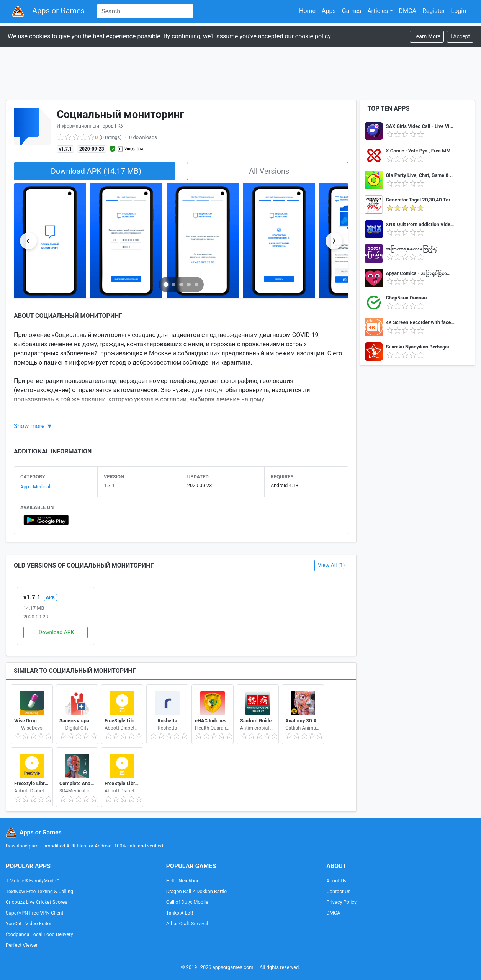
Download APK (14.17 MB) (96, 171)
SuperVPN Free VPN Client (34, 913)
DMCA (408, 11)
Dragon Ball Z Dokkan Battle (196, 891)
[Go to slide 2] (173, 285)
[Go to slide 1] (166, 284)
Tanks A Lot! (180, 913)
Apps (329, 11)
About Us (336, 881)
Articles (378, 11)
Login (459, 11)
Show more (29, 426)
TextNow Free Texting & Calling (39, 891)
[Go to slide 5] (196, 285)
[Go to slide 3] (181, 285)
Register (434, 11)
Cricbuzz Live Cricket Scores (37, 902)
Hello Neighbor (182, 881)
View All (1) (331, 565)
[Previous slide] (28, 241)
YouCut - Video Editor (29, 924)
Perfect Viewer (22, 945)
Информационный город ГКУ (90, 126)
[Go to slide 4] (189, 285)
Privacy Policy (341, 902)
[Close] (460, 37)
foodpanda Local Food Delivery (39, 934)
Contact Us (338, 891)
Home (307, 11)
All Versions (269, 171)
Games (352, 11)
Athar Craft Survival (187, 924)
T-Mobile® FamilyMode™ (32, 881)
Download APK (56, 632)
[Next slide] (334, 241)
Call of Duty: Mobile (187, 902)
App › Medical (35, 487)
